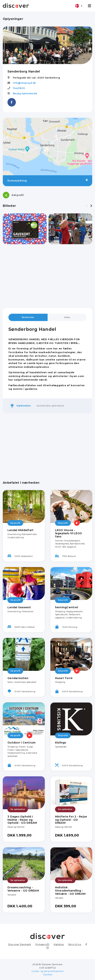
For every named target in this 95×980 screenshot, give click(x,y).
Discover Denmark (20, 944)
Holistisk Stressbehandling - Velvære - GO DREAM (70, 891)
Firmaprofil (42, 944)
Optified (47, 974)
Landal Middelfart (20, 530)
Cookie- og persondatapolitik (47, 971)
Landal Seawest (19, 607)
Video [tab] (67, 317)
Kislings (61, 743)
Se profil (15, 523)
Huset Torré (64, 678)
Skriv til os (75, 944)
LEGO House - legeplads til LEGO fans (69, 533)
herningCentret (67, 607)
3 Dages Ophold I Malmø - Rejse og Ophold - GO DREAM (22, 820)
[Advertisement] (47, 276)
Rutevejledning (47, 181)
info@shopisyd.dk (24, 83)
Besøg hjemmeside (25, 93)
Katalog (59, 944)
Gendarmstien (18, 678)
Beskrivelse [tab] (28, 317)
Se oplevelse (18, 809)
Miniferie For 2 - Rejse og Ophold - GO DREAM (71, 820)
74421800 (19, 88)
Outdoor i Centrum (21, 743)
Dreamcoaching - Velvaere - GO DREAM (23, 889)
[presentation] (87, 206)
